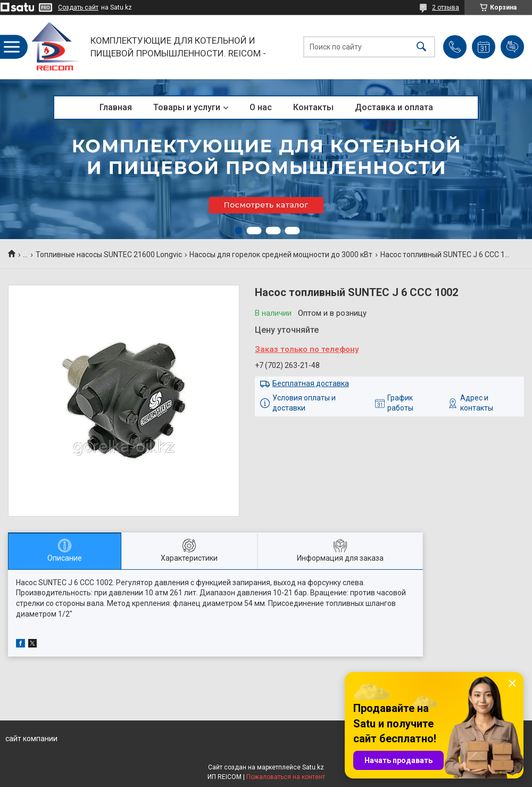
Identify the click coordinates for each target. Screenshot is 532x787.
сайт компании (31, 739)
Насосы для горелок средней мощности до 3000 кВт (281, 255)
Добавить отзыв (512, 47)
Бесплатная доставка (311, 383)
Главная (116, 107)
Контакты (313, 107)
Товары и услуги (187, 107)
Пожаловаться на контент (286, 777)
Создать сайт (78, 7)
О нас (261, 107)
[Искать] (421, 47)
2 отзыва (446, 7)
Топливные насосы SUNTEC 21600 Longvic (109, 255)
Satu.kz (313, 767)
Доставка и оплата (394, 107)
